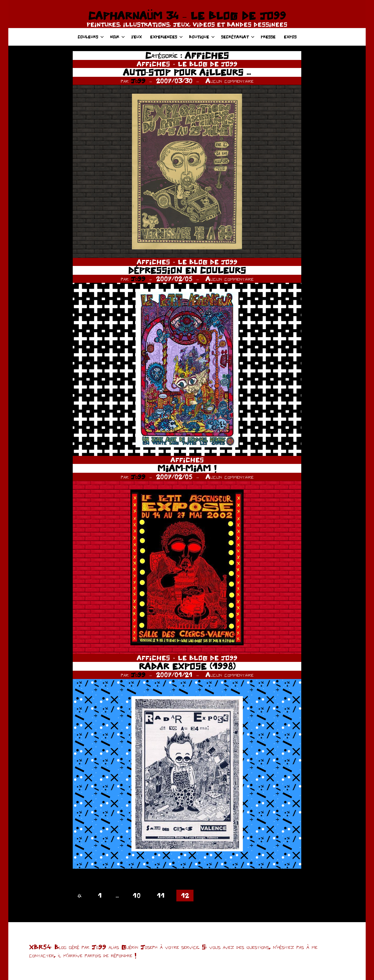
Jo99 (138, 81)
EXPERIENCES (166, 37)
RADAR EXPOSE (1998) (187, 666)
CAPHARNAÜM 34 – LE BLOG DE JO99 (187, 16)
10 (137, 895)
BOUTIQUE (202, 37)
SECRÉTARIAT (238, 37)
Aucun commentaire (229, 81)
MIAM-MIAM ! (187, 468)
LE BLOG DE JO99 (208, 64)
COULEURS (91, 37)
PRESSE (268, 37)
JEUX (136, 37)
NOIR (118, 37)
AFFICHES (153, 64)
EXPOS (290, 37)
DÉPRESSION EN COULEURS (187, 270)
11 (161, 895)
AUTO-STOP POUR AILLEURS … (187, 72)
